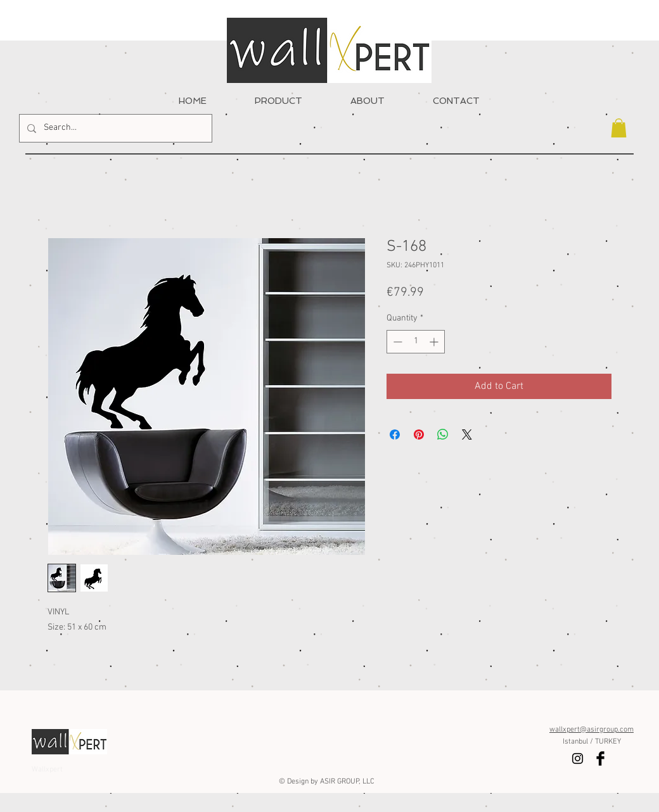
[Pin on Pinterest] (419, 435)
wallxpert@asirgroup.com (592, 730)
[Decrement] (396, 342)
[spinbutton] (416, 342)
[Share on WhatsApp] (443, 435)
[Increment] (435, 342)
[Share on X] (467, 435)
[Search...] (114, 128)
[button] (619, 128)
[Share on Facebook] (395, 435)
